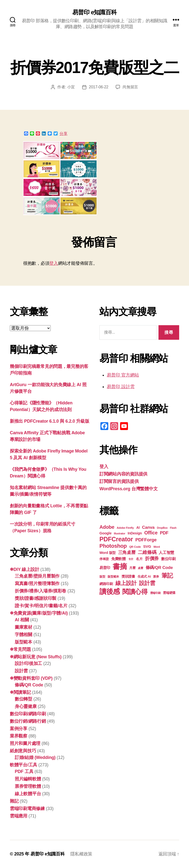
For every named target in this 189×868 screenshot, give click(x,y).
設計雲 (21, 671)
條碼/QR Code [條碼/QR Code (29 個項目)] (159, 567)
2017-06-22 (99, 87)
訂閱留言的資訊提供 (119, 481)
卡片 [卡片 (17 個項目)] (131, 559)
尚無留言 (130, 87)
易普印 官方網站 (123, 375)
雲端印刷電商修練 (27, 809)
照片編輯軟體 (28, 779)
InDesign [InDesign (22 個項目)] (135, 533)
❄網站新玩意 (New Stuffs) (36, 657)
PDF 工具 (24, 772)
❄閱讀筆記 (20, 692)
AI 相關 (22, 620)
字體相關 (24, 635)
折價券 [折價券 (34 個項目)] (152, 558)
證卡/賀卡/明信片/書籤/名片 (41, 606)
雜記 (14, 801)
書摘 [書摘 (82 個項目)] (120, 566)
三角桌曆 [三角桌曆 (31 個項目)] (127, 552)
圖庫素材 (24, 627)
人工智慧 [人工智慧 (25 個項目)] (166, 553)
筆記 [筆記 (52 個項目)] (167, 576)
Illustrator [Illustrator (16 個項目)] (120, 533)
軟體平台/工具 (24, 765)
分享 (63, 134)
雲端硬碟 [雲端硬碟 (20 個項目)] (169, 593)
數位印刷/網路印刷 (28, 714)
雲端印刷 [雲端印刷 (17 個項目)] (155, 593)
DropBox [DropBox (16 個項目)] (162, 528)
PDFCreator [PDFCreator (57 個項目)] (116, 539)
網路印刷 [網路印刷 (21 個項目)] (106, 584)
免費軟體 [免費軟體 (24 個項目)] (118, 559)
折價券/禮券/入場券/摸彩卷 (40, 591)
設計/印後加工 (28, 663)
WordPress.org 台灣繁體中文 (128, 489)
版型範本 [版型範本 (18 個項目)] (113, 577)
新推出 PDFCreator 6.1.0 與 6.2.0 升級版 (49, 421)
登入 (54, 263)
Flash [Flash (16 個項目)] (173, 528)
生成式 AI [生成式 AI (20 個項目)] (144, 576)
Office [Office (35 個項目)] (151, 533)
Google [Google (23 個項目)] (105, 533)
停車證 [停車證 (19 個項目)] (104, 559)
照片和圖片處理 (25, 743)
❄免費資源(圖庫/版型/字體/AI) (39, 613)
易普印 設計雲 (121, 387)
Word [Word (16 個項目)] (157, 547)
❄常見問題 (20, 649)
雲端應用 (19, 816)
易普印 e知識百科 (94, 12)
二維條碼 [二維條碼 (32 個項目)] (147, 552)
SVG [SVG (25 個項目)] (147, 546)
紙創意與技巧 (23, 751)
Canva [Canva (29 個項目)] (148, 527)
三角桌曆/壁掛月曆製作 (37, 576)
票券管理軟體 (28, 786)
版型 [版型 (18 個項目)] (102, 577)
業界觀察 (19, 736)
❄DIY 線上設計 (24, 569)
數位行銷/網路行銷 (28, 721)
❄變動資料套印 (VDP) (31, 678)
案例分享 (19, 729)
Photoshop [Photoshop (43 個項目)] (113, 546)
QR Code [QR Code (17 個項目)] (135, 547)
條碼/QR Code (29, 685)
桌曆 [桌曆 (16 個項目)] (140, 568)
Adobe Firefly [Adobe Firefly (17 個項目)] (125, 528)
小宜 (71, 87)
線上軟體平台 (28, 794)
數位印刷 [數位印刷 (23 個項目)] (168, 559)
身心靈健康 (26, 706)
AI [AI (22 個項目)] (138, 528)
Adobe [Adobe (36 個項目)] (107, 527)
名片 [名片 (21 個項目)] (139, 559)
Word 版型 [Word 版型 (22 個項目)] (108, 553)
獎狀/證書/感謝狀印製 (36, 598)
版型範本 (24, 642)
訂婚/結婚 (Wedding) (35, 757)
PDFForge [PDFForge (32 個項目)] (146, 540)
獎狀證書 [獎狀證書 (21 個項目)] (128, 576)
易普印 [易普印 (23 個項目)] (105, 568)
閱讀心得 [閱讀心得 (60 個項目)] (135, 592)
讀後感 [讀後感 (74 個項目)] (110, 591)
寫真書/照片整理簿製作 (37, 584)
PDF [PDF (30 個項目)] (164, 533)
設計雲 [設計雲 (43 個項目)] (147, 583)
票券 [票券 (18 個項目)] (156, 577)
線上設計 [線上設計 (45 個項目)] (126, 583)
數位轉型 (24, 699)
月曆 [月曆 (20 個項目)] (132, 568)
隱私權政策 (81, 854)
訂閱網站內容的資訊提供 (123, 474)
